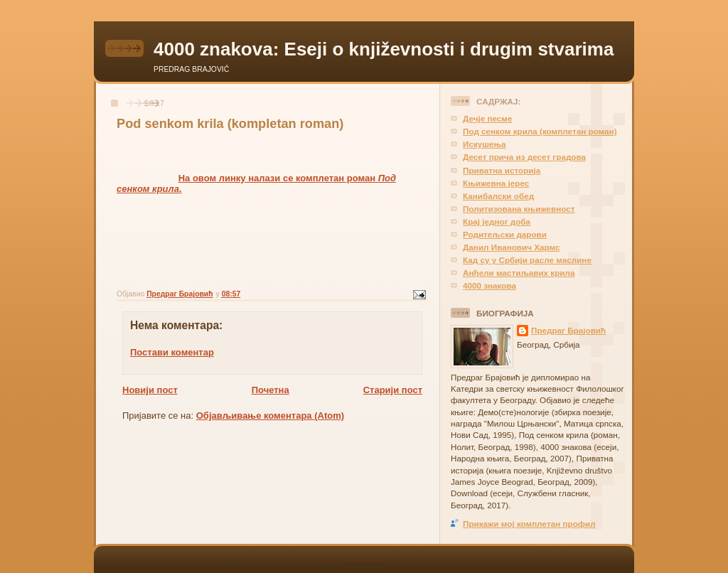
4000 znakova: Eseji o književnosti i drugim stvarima (384, 49)
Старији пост (393, 390)
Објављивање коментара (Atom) (270, 416)
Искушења (485, 144)
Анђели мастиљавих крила (519, 273)
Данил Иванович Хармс (512, 247)
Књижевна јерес (496, 183)
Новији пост (150, 390)
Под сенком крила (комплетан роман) (540, 131)
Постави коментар (172, 352)
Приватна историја (502, 170)
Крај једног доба (497, 221)
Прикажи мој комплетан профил (529, 524)
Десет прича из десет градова (524, 157)
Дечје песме (488, 118)
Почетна (271, 390)
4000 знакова (489, 285)
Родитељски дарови (505, 234)
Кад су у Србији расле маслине (527, 260)
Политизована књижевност (519, 209)
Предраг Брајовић (568, 330)
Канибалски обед (498, 196)
